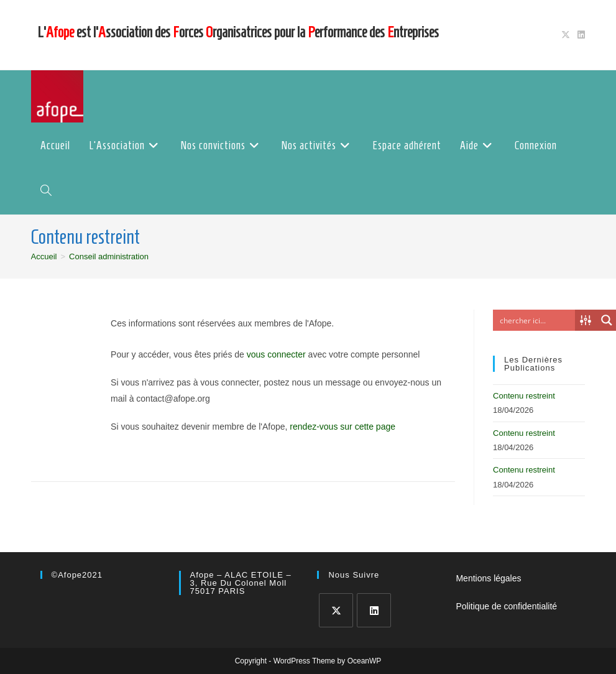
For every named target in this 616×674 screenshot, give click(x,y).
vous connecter (276, 354)
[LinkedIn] (374, 610)
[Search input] (537, 320)
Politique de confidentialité (506, 606)
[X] (336, 610)
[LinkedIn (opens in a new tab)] (579, 35)
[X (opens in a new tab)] (566, 35)
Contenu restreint (524, 396)
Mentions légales (488, 578)
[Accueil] (44, 256)
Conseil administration (109, 256)
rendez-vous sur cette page (342, 427)
